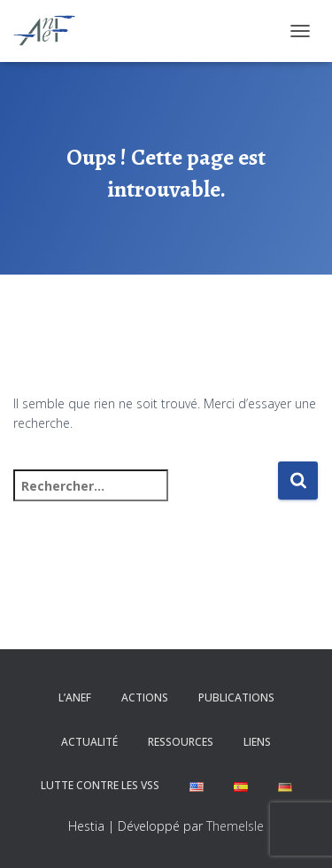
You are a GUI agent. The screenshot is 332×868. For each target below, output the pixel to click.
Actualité (89, 742)
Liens (257, 742)
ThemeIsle (235, 826)
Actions (145, 697)
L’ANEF (75, 697)
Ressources (181, 742)
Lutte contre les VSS (100, 785)
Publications (236, 697)
